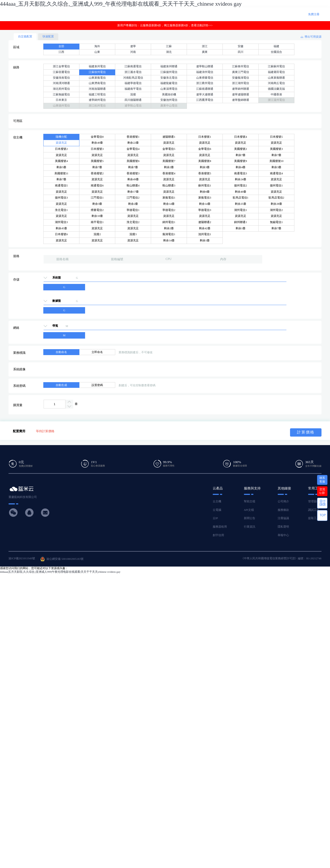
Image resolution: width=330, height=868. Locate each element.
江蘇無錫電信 (61, 95)
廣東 (205, 52)
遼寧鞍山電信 (133, 106)
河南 (133, 52)
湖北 (169, 52)
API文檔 (249, 510)
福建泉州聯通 (169, 66)
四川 (241, 52)
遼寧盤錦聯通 (241, 100)
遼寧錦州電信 (97, 100)
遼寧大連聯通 (205, 95)
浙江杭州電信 (97, 106)
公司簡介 (283, 501)
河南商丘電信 (276, 83)
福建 (276, 46)
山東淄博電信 (169, 89)
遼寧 (133, 46)
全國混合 (276, 52)
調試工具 (314, 510)
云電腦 (217, 510)
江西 (61, 52)
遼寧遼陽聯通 (241, 95)
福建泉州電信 (97, 66)
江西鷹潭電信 (205, 100)
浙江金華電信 (61, 66)
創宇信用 (218, 535)
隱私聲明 (283, 527)
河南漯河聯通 (61, 83)
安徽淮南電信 (61, 78)
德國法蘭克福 (276, 89)
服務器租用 (220, 527)
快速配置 (48, 36)
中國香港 (276, 95)
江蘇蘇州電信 (276, 66)
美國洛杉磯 (169, 95)
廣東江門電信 (241, 72)
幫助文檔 (250, 501)
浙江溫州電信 (276, 100)
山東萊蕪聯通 (276, 78)
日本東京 (61, 100)
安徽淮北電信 (169, 78)
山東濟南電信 (97, 83)
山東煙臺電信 (205, 78)
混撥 (133, 95)
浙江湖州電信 (241, 83)
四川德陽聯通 (133, 100)
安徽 (241, 46)
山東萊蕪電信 (97, 78)
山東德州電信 (61, 106)
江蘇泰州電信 (241, 66)
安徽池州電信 (169, 100)
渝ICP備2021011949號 (22, 558)
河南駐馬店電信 (133, 78)
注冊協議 (283, 518)
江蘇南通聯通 (205, 89)
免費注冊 (314, 14)
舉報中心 (283, 535)
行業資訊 (250, 527)
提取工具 (314, 518)
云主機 (217, 501)
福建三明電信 (97, 95)
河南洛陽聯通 (97, 89)
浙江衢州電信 (205, 83)
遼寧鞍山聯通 (205, 66)
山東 (97, 52)
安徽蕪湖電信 (241, 78)
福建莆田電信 (276, 72)
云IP (215, 518)
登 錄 (299, 14)
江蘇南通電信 (133, 66)
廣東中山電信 (169, 106)
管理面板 (314, 501)
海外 (97, 46)
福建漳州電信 (205, 72)
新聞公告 (250, 518)
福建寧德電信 (133, 83)
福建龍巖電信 (169, 83)
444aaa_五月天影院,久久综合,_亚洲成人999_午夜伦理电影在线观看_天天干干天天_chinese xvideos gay (121, 4)
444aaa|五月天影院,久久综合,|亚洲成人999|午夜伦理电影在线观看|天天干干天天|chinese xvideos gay (60, 572)
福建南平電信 (133, 89)
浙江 (205, 46)
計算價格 (306, 432)
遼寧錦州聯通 (241, 89)
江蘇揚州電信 (169, 72)
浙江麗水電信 (133, 72)
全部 (61, 46)
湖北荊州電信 (61, 89)
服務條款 (283, 510)
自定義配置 (25, 36)
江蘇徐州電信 (97, 72)
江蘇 (169, 46)
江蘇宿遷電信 (61, 72)
